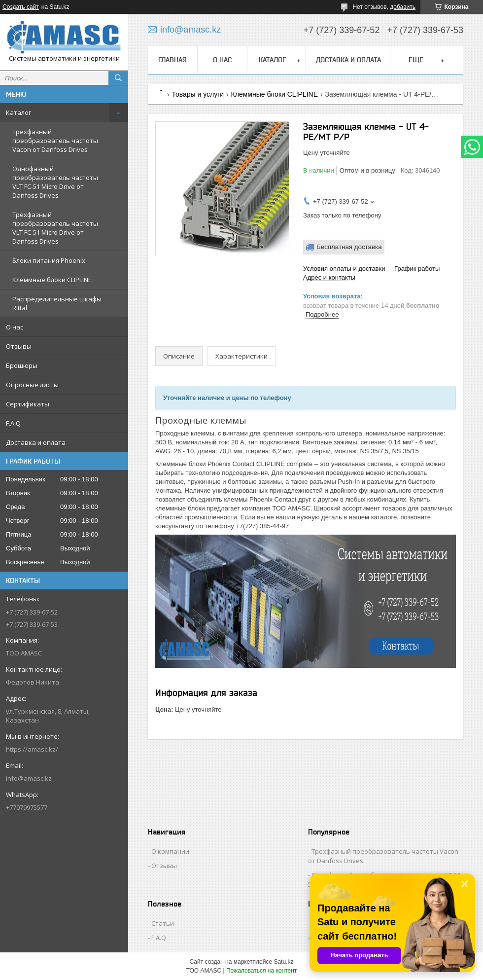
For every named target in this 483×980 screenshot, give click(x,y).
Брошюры (22, 365)
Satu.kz (283, 962)
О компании (170, 851)
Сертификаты (28, 404)
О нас (15, 327)
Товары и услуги (198, 94)
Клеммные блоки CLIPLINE (52, 280)
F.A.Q (13, 423)
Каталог (18, 112)
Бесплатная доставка (349, 247)
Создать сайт (21, 7)
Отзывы (19, 346)
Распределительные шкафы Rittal (57, 303)
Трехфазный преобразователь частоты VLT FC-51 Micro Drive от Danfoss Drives (55, 228)
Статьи (163, 923)
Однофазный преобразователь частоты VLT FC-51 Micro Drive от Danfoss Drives (55, 182)
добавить (403, 7)
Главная (172, 60)
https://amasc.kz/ (32, 749)
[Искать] (118, 78)
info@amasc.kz (29, 778)
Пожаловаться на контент (261, 971)
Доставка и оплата (36, 442)
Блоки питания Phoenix (49, 260)
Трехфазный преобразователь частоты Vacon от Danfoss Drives (55, 141)
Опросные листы (32, 385)
